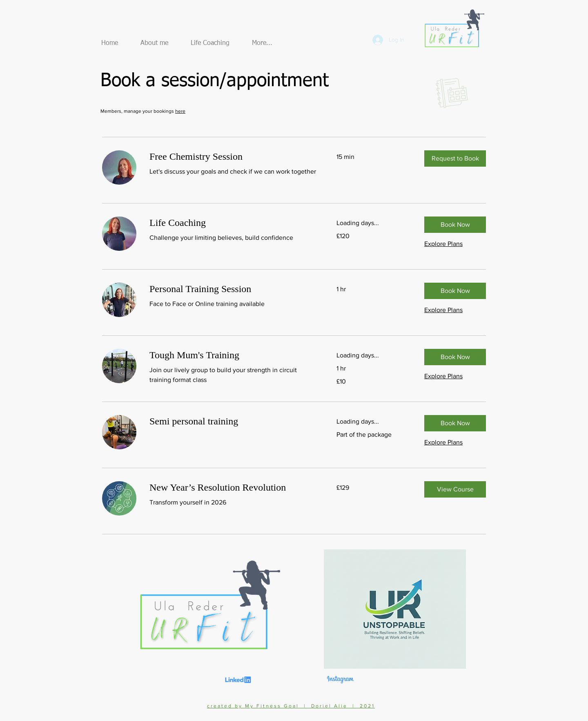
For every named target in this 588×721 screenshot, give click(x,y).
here (180, 111)
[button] (455, 158)
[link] (233, 157)
